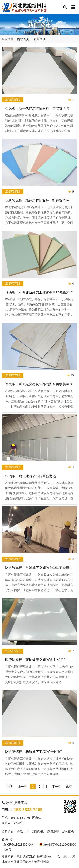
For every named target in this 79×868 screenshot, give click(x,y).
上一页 (23, 787)
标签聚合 (68, 832)
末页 (69, 787)
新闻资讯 (39, 39)
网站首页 (23, 39)
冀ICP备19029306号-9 (18, 844)
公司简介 (8, 832)
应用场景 (53, 832)
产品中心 (23, 832)
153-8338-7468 (28, 810)
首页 (10, 787)
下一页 (56, 787)
